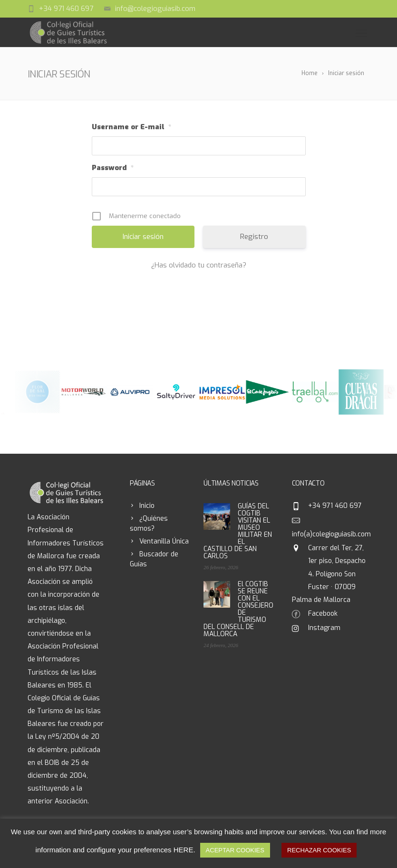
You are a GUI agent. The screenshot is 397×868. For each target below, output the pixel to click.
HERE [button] (184, 850)
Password (113, 168)
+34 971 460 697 (66, 9)
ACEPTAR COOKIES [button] (235, 850)
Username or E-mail (131, 127)
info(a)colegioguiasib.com (331, 534)
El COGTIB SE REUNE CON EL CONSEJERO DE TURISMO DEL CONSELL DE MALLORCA (238, 609)
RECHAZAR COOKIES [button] (319, 850)
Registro (254, 237)
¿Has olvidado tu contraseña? (199, 265)
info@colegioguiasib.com (155, 9)
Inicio (147, 506)
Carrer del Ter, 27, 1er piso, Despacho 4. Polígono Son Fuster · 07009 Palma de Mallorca (329, 574)
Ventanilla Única (164, 541)
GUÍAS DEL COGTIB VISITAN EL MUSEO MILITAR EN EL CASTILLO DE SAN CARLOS (238, 531)
